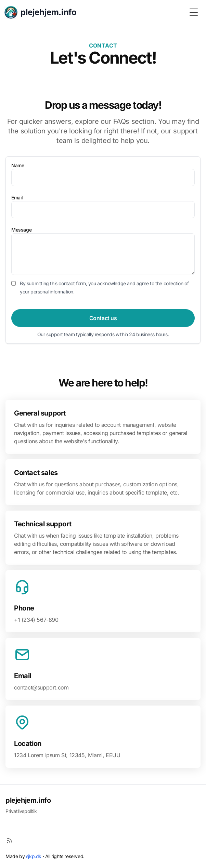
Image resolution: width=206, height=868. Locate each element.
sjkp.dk (34, 856)
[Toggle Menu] (194, 12)
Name (18, 165)
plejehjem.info (28, 800)
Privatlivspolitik (21, 811)
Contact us (103, 318)
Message (21, 230)
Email (17, 198)
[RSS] (10, 841)
